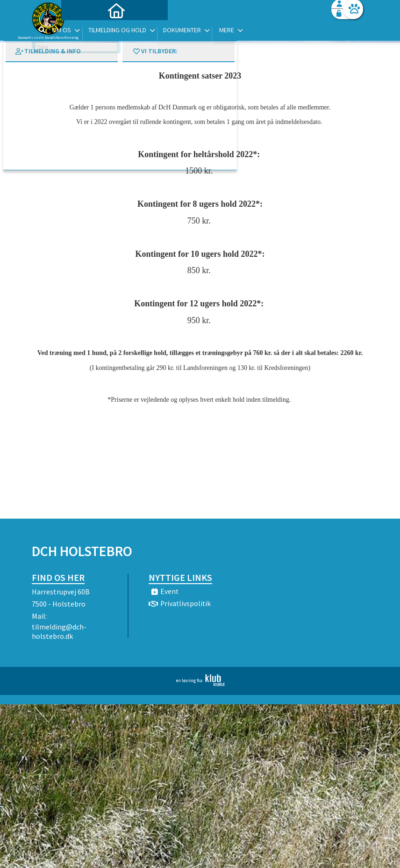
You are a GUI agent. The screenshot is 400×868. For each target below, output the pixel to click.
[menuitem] (90, 32)
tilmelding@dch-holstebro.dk (59, 631)
